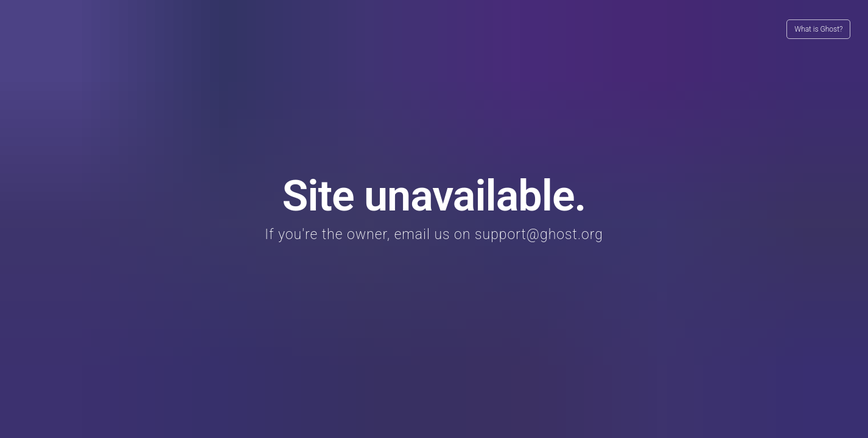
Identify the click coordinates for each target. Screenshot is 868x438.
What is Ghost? (818, 29)
